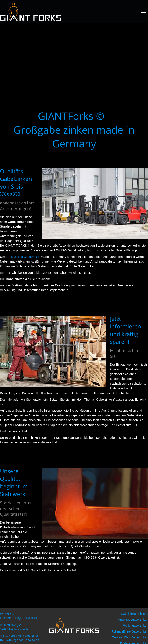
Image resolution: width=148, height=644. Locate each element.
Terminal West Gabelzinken (130, 637)
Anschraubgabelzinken (133, 620)
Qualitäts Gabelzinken (26, 257)
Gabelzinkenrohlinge (134, 614)
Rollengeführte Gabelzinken (130, 631)
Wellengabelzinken (136, 626)
